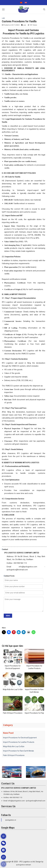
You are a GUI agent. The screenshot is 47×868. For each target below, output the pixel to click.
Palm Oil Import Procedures (14, 755)
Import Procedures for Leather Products (19, 742)
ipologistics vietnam (24, 865)
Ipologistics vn (11, 820)
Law (3, 18)
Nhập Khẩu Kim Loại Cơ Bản (14, 746)
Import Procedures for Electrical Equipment (20, 738)
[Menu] (3, 9)
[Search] (44, 9)
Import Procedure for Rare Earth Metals (18, 751)
